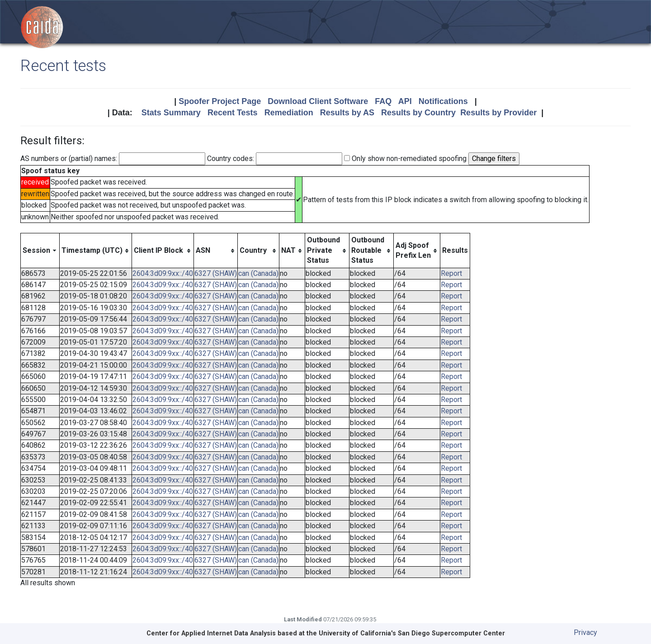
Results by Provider (498, 113)
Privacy (585, 632)
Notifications (443, 101)
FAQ (383, 101)
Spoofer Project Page (220, 101)
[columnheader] (40, 251)
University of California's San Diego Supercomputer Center (412, 633)
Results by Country (418, 113)
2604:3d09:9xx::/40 (163, 273)
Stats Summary (171, 113)
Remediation (289, 113)
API (405, 101)
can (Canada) (258, 273)
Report (451, 273)
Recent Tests (233, 113)
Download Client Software (318, 101)
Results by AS (347, 113)
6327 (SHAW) (216, 273)
